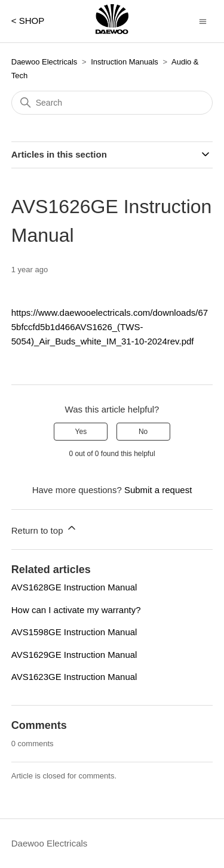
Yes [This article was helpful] (81, 432)
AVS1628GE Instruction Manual (74, 587)
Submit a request (158, 490)
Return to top (45, 529)
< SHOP (28, 21)
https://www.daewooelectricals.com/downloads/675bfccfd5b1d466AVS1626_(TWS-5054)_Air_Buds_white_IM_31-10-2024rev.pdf (110, 327)
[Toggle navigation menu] (203, 21)
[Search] (112, 103)
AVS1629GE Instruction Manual (74, 655)
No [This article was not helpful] (143, 432)
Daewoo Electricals (45, 62)
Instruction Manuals (125, 62)
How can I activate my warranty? (76, 610)
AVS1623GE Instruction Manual (74, 677)
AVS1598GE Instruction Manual (74, 632)
